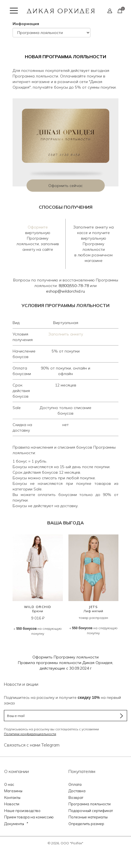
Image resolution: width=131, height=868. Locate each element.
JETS (93, 607)
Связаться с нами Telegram (32, 745)
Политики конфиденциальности (30, 734)
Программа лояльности (90, 804)
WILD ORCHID (38, 607)
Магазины (13, 791)
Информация (26, 24)
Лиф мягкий (93, 611)
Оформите (38, 227)
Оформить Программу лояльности (65, 657)
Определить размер (86, 824)
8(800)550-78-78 (74, 286)
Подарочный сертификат (91, 811)
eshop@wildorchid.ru (65, 291)
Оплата (75, 784)
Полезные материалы (88, 817)
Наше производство (22, 811)
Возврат (76, 798)
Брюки (38, 611)
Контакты (12, 798)
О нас (9, 784)
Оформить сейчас (65, 186)
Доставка (77, 791)
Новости (12, 804)
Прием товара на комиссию (29, 817)
